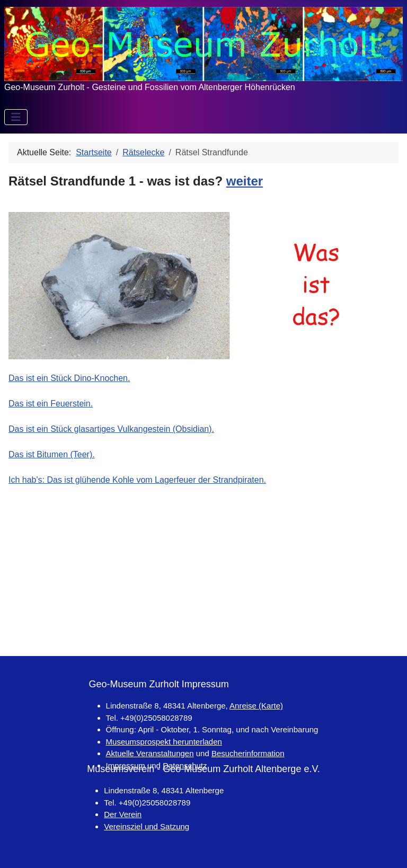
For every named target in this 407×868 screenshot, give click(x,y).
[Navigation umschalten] (16, 117)
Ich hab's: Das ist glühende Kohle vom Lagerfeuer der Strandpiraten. (137, 480)
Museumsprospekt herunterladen (164, 742)
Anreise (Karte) (256, 706)
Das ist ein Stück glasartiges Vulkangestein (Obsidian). (111, 429)
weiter (245, 181)
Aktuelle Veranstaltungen (150, 753)
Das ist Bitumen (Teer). (52, 454)
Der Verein (123, 814)
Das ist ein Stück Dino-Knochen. (69, 378)
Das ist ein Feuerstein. (51, 404)
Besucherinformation (248, 753)
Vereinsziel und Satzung (147, 826)
